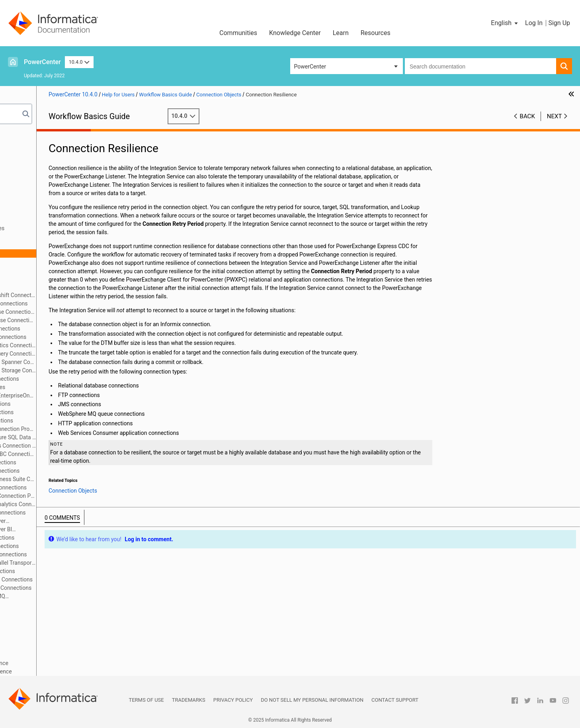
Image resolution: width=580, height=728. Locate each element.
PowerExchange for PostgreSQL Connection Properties (85, 496)
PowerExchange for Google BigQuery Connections (85, 354)
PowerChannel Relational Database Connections (85, 312)
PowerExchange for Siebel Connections (74, 538)
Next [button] (555, 116)
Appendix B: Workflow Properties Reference (67, 671)
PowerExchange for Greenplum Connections (80, 337)
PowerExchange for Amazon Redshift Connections (85, 295)
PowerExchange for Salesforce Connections (80, 513)
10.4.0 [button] (79, 62)
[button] (505, 23)
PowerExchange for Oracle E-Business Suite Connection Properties (85, 479)
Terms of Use (146, 700)
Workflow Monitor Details (44, 646)
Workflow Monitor (35, 638)
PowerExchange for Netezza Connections (77, 471)
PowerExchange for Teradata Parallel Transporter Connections (85, 563)
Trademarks (189, 700)
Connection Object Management (65, 605)
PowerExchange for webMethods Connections (82, 588)
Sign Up (559, 23)
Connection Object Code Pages (64, 220)
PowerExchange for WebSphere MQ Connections (65, 597)
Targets (22, 195)
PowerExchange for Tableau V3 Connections (80, 554)
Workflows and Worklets (43, 153)
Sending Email (31, 630)
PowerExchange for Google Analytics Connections (85, 345)
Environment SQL (47, 245)
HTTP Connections (49, 287)
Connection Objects (37, 203)
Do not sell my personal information (312, 700)
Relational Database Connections (66, 262)
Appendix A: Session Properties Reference (65, 663)
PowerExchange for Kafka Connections (74, 412)
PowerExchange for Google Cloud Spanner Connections (85, 362)
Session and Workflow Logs (47, 655)
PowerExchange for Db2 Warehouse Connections (85, 320)
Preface (23, 136)
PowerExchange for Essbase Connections (77, 329)
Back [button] (527, 116)
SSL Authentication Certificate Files (69, 228)
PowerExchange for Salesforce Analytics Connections (85, 504)
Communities (238, 33)
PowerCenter (42, 62)
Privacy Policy (233, 700)
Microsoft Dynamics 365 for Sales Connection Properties (85, 446)
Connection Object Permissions (64, 237)
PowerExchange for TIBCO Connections (74, 571)
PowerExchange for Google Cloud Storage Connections (85, 370)
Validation (25, 613)
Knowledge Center (295, 33)
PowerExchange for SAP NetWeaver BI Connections (69, 530)
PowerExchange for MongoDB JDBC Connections (85, 454)
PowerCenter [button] (310, 67)
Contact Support (395, 700)
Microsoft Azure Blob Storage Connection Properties (85, 429)
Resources (376, 33)
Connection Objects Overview (62, 211)
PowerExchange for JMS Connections (72, 404)
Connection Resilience (53, 253)
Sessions (24, 161)
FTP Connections (47, 270)
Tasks (21, 178)
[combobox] (480, 66)
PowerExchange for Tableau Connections (76, 546)
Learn (341, 33)
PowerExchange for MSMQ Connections (75, 462)
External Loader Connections (61, 278)
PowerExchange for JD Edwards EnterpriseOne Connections (85, 395)
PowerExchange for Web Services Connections (83, 579)
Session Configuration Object (49, 170)
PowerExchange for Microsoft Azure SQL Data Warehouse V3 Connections (85, 437)
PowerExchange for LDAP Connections (73, 421)
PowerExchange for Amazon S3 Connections (81, 303)
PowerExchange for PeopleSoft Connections (80, 487)
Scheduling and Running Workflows (57, 621)
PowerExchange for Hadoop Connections (76, 379)
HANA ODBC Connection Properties (69, 387)
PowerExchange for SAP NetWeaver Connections (66, 522)
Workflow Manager (36, 145)
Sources (23, 186)
